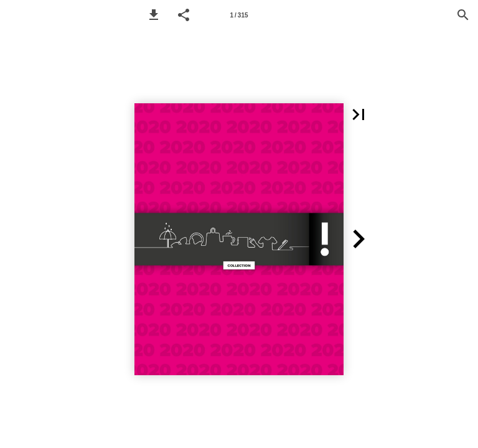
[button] (154, 15)
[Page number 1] (239, 15)
